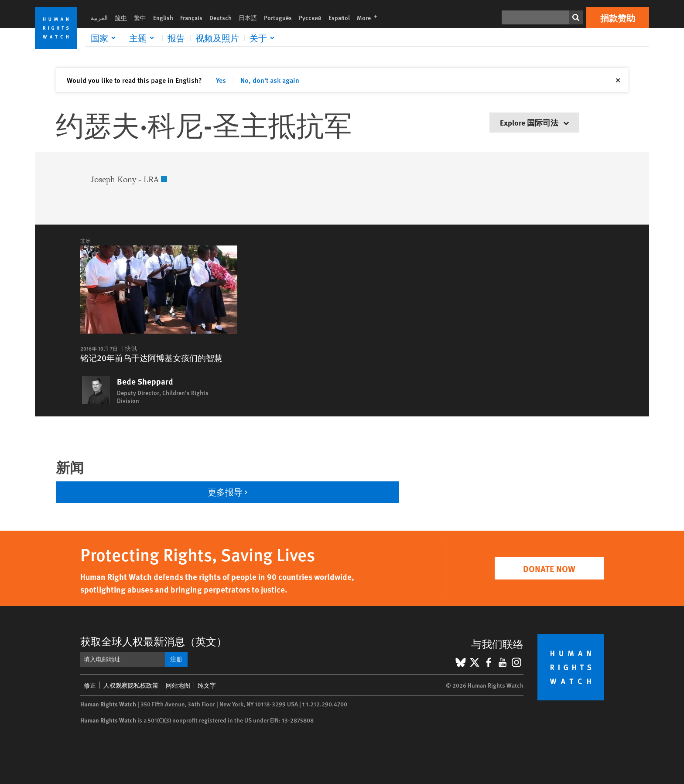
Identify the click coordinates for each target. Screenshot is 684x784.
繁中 (140, 17)
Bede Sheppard (145, 382)
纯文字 (207, 685)
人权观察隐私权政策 (131, 685)
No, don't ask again (270, 80)
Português (278, 17)
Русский (310, 17)
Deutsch (221, 17)
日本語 (248, 17)
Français (191, 17)
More (370, 17)
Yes (221, 80)
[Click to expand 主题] (143, 38)
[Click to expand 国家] (105, 38)
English (163, 17)
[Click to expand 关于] (263, 38)
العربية (99, 17)
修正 (90, 685)
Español (339, 17)
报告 (176, 38)
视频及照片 (217, 38)
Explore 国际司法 (534, 122)
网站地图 (178, 685)
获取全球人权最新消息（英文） (154, 641)
